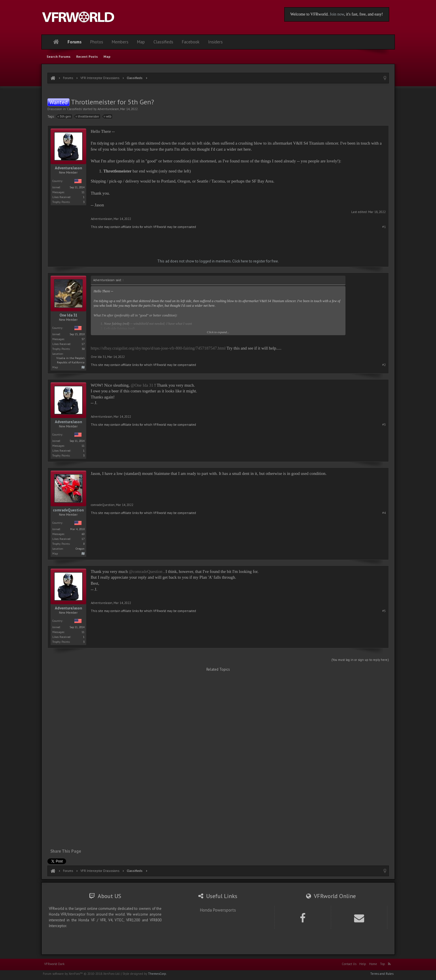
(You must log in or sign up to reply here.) (360, 660)
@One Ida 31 (142, 385)
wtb (108, 116)
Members (120, 42)
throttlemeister (88, 116)
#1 (384, 227)
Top (383, 964)
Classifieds (74, 109)
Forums (75, 42)
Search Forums (58, 56)
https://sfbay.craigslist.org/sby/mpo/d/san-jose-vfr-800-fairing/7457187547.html (158, 348)
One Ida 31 (68, 315)
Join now (337, 14)
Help (363, 964)
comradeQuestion (68, 510)
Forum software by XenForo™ (81, 974)
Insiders (215, 42)
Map (107, 56)
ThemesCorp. (157, 974)
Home (373, 964)
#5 (384, 611)
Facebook (191, 42)
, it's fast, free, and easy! (363, 14)
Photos (97, 42)
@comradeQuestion (146, 571)
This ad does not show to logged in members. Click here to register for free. (218, 261)
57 (83, 339)
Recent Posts (87, 56)
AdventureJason (108, 109)
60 (83, 534)
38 (83, 349)
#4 (384, 513)
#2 (384, 365)
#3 (384, 425)
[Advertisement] (218, 91)
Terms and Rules (382, 974)
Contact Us (349, 964)
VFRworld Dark (54, 964)
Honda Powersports (218, 910)
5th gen (64, 116)
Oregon (80, 549)
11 (83, 192)
